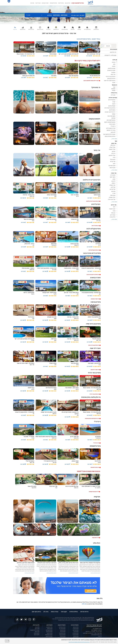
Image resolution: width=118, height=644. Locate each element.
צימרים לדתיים (49, 632)
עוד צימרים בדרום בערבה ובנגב (93, 275)
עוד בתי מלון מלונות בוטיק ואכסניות (92, 418)
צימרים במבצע (49, 627)
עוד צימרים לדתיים (96, 226)
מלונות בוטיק (37, 633)
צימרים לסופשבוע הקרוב (78, 3)
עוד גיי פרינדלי (96, 443)
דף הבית (100, 636)
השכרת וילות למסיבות (35, 630)
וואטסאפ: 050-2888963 (97, 630)
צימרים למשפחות (53, 3)
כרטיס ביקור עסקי (36, 612)
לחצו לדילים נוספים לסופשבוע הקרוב (91, 81)
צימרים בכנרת (76, 635)
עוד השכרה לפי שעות (95, 370)
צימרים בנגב (76, 632)
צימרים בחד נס (62, 629)
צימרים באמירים (62, 627)
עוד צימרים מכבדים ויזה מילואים (93, 201)
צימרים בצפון (68, 3)
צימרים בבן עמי (62, 635)
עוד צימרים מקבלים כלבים (94, 250)
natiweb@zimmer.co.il (96, 635)
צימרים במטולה (62, 633)
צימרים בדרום (76, 630)
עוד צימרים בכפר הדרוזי (94, 394)
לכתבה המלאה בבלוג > (29, 573)
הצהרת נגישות (55, 612)
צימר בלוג (46, 612)
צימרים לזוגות (61, 3)
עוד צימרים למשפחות (95, 467)
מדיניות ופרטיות (84, 612)
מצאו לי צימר (38, 3)
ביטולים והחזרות (74, 612)
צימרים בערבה (76, 633)
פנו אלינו (84, 604)
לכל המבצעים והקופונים (94, 492)
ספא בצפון (37, 632)
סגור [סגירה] (7, 641)
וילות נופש (37, 627)
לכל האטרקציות (95, 538)
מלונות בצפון (37, 635)
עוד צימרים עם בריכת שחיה (94, 345)
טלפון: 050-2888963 (97, 629)
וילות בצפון (37, 629)
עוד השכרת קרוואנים (95, 299)
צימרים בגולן (76, 636)
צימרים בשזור (63, 630)
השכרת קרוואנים (45, 3)
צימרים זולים (50, 629)
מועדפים (32, 3)
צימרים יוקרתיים (49, 630)
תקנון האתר (64, 612)
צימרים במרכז (76, 629)
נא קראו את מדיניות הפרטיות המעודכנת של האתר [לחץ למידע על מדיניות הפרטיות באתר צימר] (79, 642)
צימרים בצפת (63, 636)
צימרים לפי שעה (49, 636)
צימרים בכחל (63, 632)
